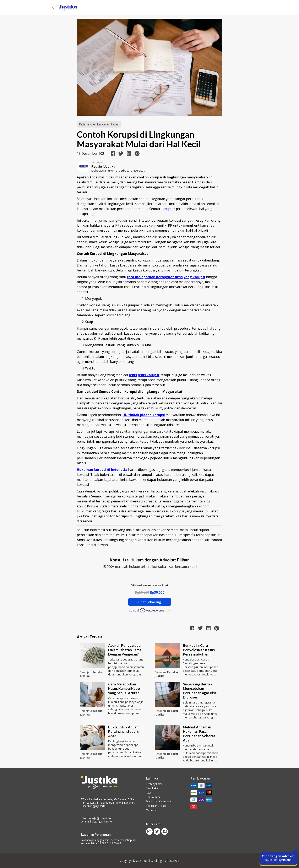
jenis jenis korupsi (144, 375)
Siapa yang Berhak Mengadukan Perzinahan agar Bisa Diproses (200, 691)
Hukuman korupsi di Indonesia (102, 470)
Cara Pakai (152, 788)
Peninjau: (86, 672)
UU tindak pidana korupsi (144, 415)
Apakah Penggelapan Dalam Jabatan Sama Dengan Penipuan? (125, 650)
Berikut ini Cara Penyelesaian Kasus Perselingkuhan (199, 650)
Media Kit (151, 810)
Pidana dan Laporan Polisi (99, 124)
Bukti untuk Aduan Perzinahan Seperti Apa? (124, 731)
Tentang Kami (154, 784)
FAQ (148, 793)
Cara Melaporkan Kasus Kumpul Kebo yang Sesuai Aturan (124, 688)
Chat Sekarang (150, 602)
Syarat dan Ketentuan (158, 802)
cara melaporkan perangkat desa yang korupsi (166, 277)
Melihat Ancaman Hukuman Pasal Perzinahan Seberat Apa (199, 734)
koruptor (168, 209)
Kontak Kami (153, 797)
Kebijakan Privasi (156, 806)
